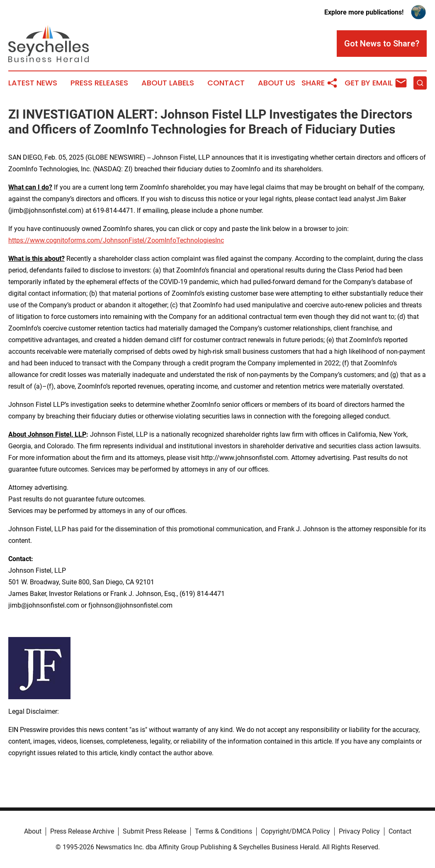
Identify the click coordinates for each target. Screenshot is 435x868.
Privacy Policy (359, 831)
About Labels (168, 83)
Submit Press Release (154, 831)
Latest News (33, 83)
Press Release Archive (82, 831)
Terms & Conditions (224, 831)
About (33, 831)
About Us (277, 83)
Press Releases (99, 83)
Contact (226, 83)
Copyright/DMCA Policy (295, 831)
